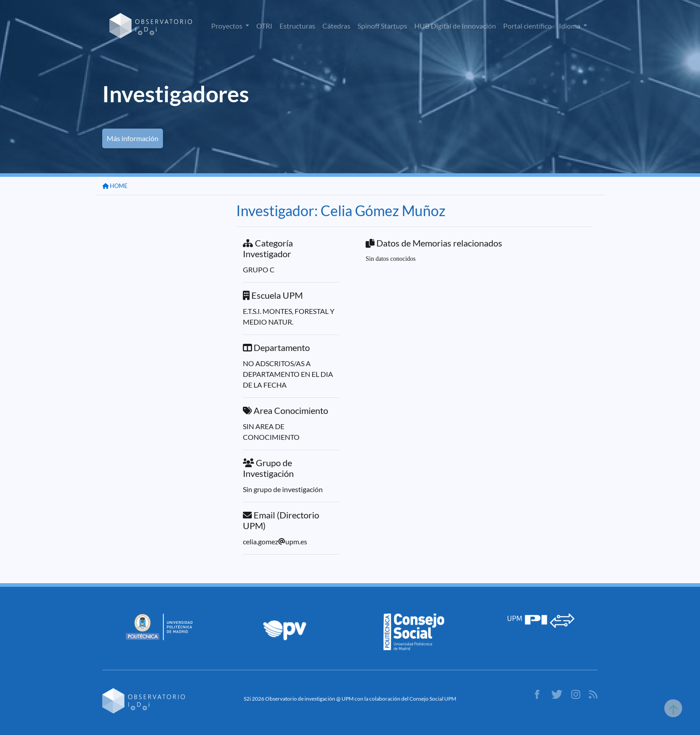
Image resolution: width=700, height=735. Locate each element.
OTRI (264, 26)
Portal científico (527, 26)
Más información (133, 138)
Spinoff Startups (382, 26)
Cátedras (336, 26)
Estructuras (297, 26)
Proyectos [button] (227, 26)
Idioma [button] (570, 26)
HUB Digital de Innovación (455, 26)
